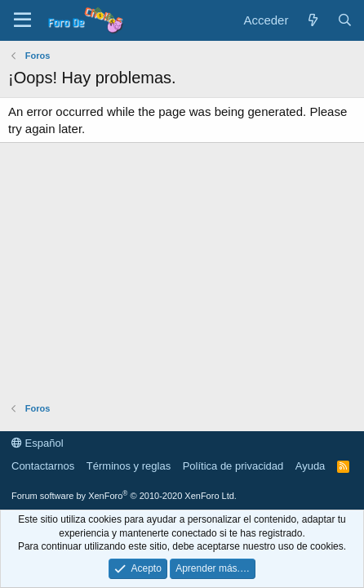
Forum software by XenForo (124, 496)
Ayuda (311, 466)
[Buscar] (345, 20)
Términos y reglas (129, 466)
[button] (22, 20)
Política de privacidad (233, 466)
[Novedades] (312, 20)
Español (38, 443)
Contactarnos (43, 466)
